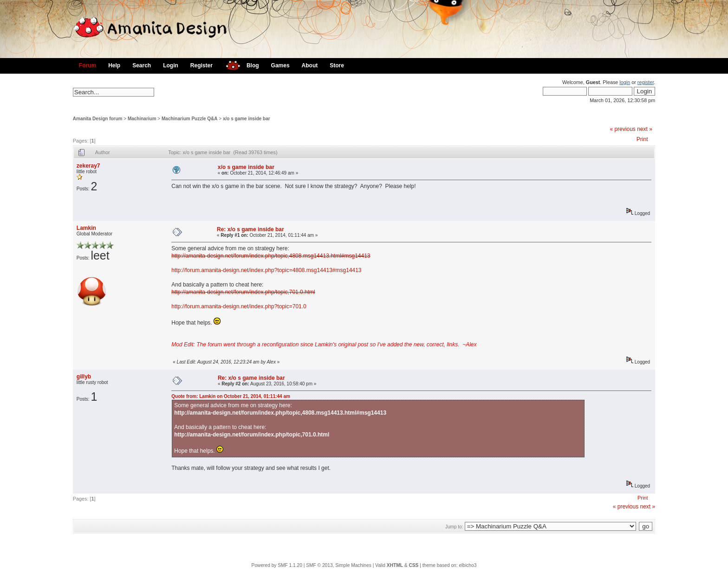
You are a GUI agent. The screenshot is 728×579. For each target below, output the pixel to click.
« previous (622, 129)
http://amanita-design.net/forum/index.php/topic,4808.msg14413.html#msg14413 (271, 256)
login (625, 82)
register (646, 82)
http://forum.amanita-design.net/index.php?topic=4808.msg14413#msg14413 (266, 270)
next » (645, 129)
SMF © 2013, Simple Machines (339, 565)
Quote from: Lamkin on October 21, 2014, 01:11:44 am (231, 396)
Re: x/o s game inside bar (250, 229)
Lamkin (86, 228)
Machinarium (142, 119)
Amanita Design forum (98, 119)
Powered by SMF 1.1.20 (277, 565)
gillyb (84, 377)
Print (642, 139)
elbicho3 (468, 565)
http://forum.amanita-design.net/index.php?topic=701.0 (239, 306)
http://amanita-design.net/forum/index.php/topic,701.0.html (243, 292)
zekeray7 (88, 166)
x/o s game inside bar (247, 119)
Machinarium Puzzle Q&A (190, 119)
